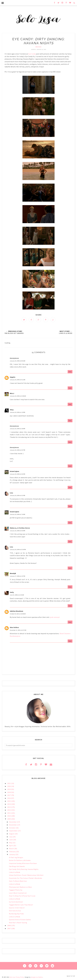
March (12, 849)
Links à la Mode (15, 872)
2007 (9, 929)
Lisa (11, 493)
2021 (9, 784)
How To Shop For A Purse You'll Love (22, 896)
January (12, 855)
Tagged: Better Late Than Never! (21, 905)
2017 (9, 795)
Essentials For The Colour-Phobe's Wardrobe (26, 878)
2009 (9, 819)
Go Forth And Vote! (16, 902)
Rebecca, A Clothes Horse (20, 528)
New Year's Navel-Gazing (18, 923)
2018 (9, 792)
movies (39, 47)
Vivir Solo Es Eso (15, 911)
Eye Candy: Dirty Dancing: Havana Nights (24, 870)
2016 (9, 798)
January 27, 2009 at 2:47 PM (17, 576)
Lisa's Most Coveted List (18, 893)
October (12, 828)
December (13, 822)
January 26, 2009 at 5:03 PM (17, 474)
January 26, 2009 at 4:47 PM (17, 450)
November (13, 825)
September (13, 831)
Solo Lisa (12, 977)
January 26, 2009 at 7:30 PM (17, 515)
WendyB (13, 574)
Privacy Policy (20, 977)
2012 (9, 810)
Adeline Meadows (17, 611)
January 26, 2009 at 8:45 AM (18, 361)
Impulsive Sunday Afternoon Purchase (23, 864)
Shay (12, 410)
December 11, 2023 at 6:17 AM (18, 630)
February (13, 852)
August (12, 834)
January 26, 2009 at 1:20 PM (17, 413)
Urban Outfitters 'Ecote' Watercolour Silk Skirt (26, 875)
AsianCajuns (15, 472)
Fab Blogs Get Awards (17, 867)
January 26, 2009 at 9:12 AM (18, 380)
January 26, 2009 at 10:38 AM (18, 396)
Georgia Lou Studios (37, 977)
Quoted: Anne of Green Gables (20, 920)
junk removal (55, 617)
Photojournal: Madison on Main (20, 887)
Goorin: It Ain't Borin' (17, 908)
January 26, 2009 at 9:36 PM (17, 531)
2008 (9, 926)
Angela (13, 377)
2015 (9, 801)
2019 (9, 790)
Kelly (12, 592)
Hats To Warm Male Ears (18, 881)
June (11, 840)
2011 (9, 813)
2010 (9, 816)
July (11, 837)
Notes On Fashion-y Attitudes (20, 861)
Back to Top (71, 976)
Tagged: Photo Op (16, 890)
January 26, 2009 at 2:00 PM (17, 429)
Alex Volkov (14, 628)
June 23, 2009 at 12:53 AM (17, 595)
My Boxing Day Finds (16, 914)
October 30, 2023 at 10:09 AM (18, 614)
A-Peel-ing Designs (16, 858)
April (11, 846)
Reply (70, 372)
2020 (9, 787)
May (11, 843)
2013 (9, 807)
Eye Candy (32, 54)
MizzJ (12, 394)
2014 (9, 804)
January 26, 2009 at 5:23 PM (17, 496)
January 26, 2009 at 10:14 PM (18, 550)
